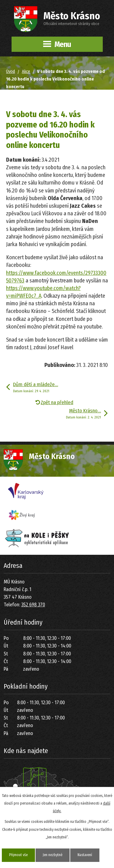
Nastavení (85, 855)
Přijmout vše (18, 855)
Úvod (10, 72)
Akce (26, 72)
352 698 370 (33, 605)
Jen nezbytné (53, 855)
